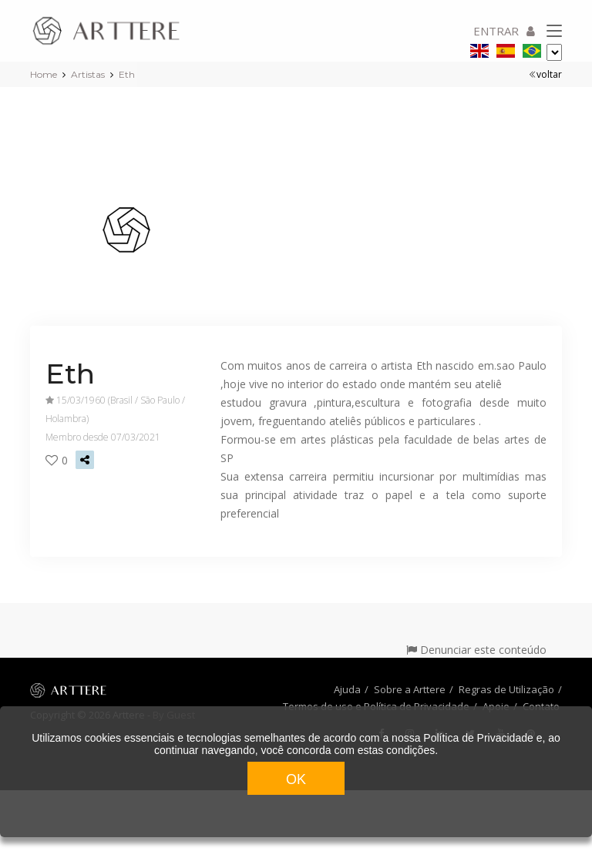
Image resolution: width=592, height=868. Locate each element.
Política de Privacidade (478, 738)
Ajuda (347, 689)
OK (296, 779)
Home (44, 74)
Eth (127, 74)
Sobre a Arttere (410, 689)
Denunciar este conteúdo (476, 650)
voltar (545, 74)
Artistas (88, 74)
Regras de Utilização (506, 689)
